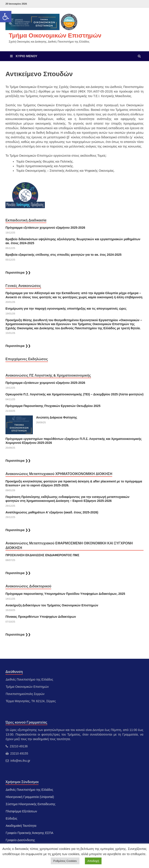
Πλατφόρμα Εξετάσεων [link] (21, 811)
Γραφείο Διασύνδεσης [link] (20, 840)
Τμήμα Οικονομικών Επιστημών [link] (55, 35)
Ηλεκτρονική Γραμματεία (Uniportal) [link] (30, 797)
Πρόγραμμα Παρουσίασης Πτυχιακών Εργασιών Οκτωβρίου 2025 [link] (53, 406)
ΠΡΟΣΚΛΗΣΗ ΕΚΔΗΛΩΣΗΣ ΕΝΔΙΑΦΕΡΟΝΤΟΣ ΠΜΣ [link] (42, 555)
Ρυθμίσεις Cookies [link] (65, 861)
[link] (6, 17)
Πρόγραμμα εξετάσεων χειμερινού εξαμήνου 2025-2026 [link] (45, 228)
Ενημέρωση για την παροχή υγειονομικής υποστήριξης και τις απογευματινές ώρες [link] (66, 309)
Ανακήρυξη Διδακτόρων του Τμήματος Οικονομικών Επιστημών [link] (52, 605)
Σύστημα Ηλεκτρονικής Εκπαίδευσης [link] (31, 804)
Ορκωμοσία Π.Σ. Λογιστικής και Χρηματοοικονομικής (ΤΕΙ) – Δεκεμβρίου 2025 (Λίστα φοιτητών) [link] (74, 394)
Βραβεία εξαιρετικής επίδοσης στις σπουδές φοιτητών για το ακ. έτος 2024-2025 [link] (63, 255)
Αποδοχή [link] (93, 861)
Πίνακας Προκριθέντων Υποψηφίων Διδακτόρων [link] (41, 617)
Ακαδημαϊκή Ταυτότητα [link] (21, 826)
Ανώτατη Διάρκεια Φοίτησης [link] (57, 417)
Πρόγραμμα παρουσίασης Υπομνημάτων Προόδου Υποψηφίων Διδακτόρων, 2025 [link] (65, 594)
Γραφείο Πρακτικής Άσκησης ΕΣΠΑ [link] (30, 833)
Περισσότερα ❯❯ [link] (18, 273)
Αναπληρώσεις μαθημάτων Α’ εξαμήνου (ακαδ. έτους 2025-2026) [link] (52, 512)
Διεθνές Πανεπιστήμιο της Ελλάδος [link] (29, 790)
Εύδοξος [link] (11, 818)
